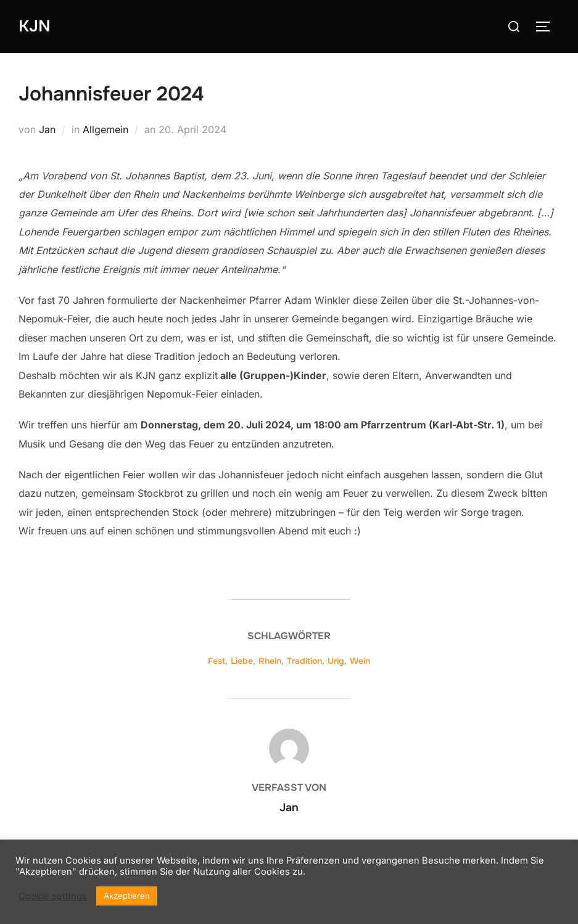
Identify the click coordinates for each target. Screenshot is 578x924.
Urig (336, 661)
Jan (47, 129)
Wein (360, 661)
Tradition (304, 661)
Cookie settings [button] (53, 896)
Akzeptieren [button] (127, 896)
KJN (35, 26)
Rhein (270, 661)
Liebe (242, 661)
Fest (217, 661)
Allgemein (105, 129)
